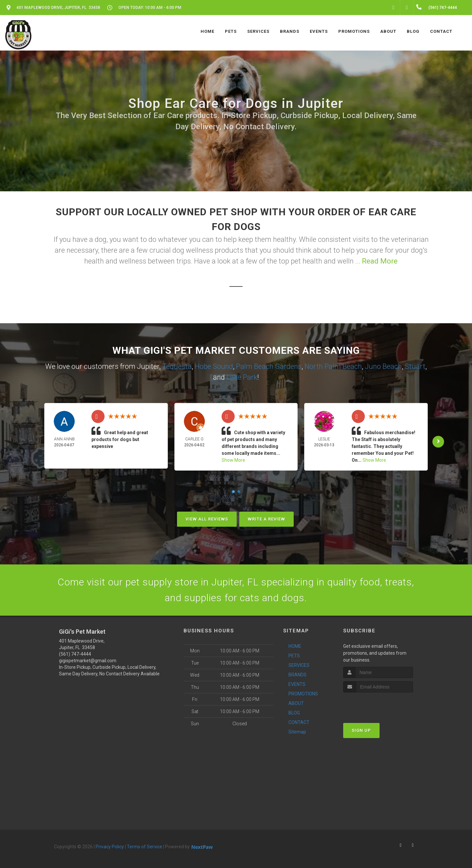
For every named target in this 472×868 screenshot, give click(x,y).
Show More (233, 460)
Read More (380, 261)
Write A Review (266, 519)
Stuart (415, 366)
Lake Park (242, 377)
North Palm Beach (333, 366)
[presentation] (378, 705)
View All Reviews (207, 519)
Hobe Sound (214, 366)
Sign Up (361, 730)
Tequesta (177, 366)
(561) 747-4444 (75, 654)
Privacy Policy (110, 847)
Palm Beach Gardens (269, 366)
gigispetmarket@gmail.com (88, 661)
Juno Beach (383, 366)
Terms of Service (145, 847)
